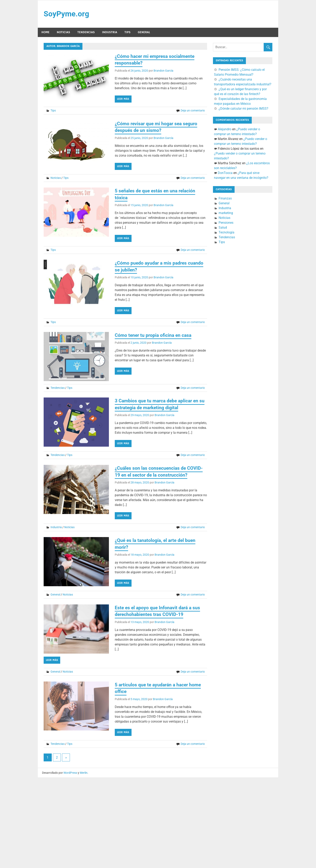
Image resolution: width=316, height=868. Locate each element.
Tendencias (86, 33)
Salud (223, 228)
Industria (110, 33)
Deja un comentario (193, 111)
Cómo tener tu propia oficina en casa (155, 336)
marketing (226, 213)
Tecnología (226, 233)
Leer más (123, 99)
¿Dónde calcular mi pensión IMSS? (243, 109)
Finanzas (225, 199)
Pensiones (226, 223)
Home (45, 33)
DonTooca (225, 173)
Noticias (63, 33)
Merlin (84, 773)
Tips (127, 33)
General (144, 33)
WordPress (70, 773)
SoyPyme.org (67, 14)
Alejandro (225, 130)
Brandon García (163, 71)
